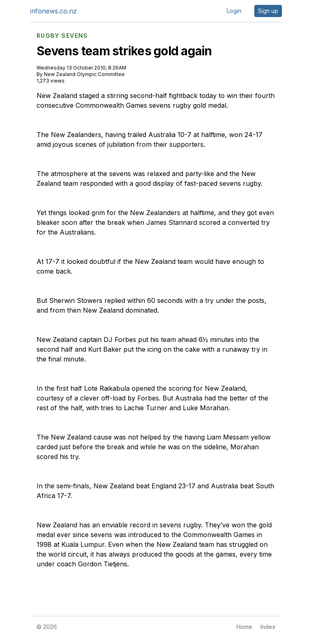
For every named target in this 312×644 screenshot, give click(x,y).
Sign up (268, 11)
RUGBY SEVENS (62, 36)
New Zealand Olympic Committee (84, 74)
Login (234, 11)
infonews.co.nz (53, 11)
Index (268, 627)
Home (244, 627)
